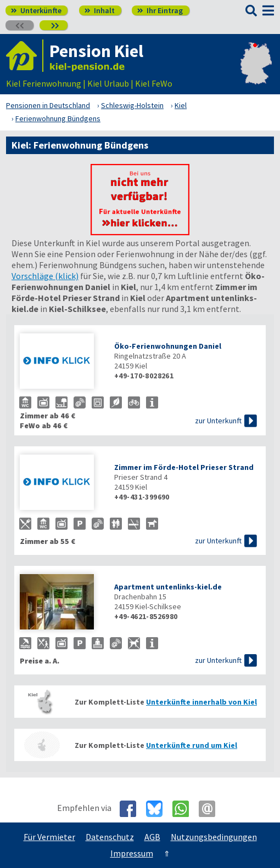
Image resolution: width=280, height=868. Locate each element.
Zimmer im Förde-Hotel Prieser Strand (184, 467)
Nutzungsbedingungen (214, 837)
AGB (152, 837)
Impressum (132, 853)
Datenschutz (110, 837)
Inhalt (100, 10)
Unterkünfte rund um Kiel (192, 745)
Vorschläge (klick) (45, 276)
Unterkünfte (36, 10)
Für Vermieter (49, 837)
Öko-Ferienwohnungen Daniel (168, 346)
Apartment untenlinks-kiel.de (168, 587)
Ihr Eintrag (160, 10)
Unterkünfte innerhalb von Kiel (201, 702)
